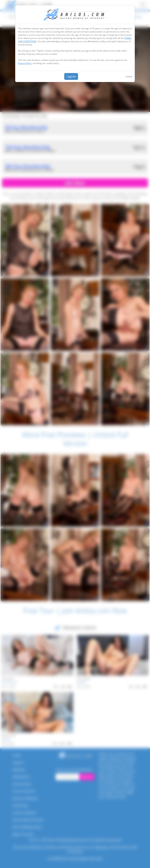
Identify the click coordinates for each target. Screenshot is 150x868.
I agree (71, 76)
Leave (129, 76)
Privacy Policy (25, 63)
